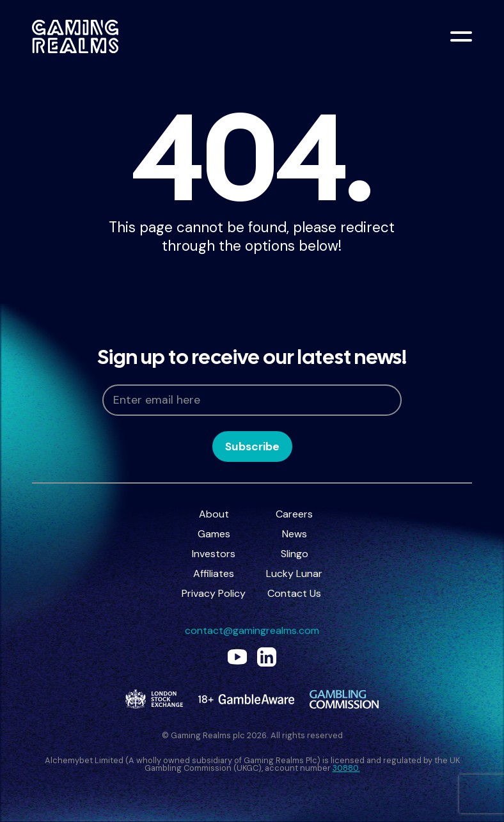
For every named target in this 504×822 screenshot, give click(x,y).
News (295, 534)
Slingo (295, 554)
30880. (346, 768)
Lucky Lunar (294, 573)
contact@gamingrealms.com (252, 630)
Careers (294, 514)
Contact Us (294, 593)
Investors (214, 554)
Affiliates (214, 573)
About (214, 514)
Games (214, 534)
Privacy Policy (214, 593)
